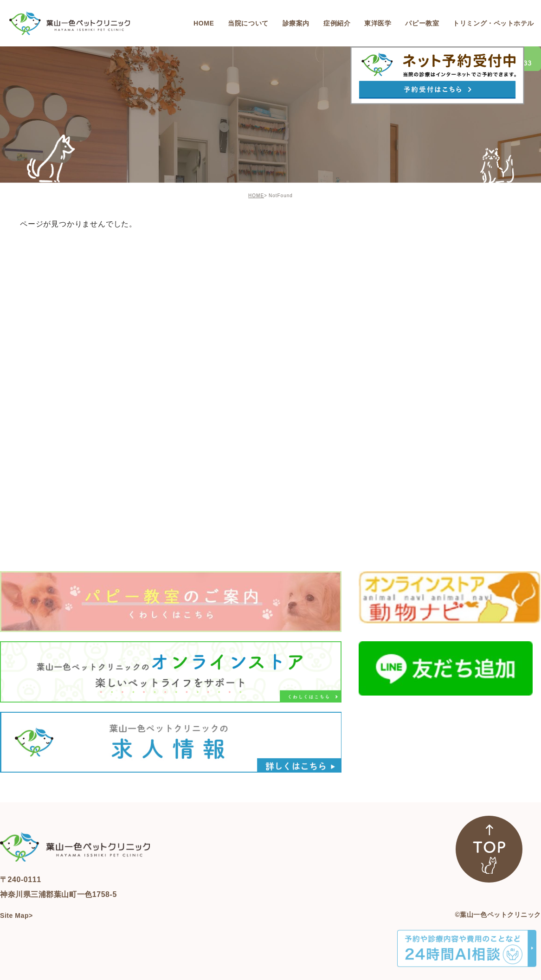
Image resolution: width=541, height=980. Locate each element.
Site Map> (16, 916)
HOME (256, 196)
